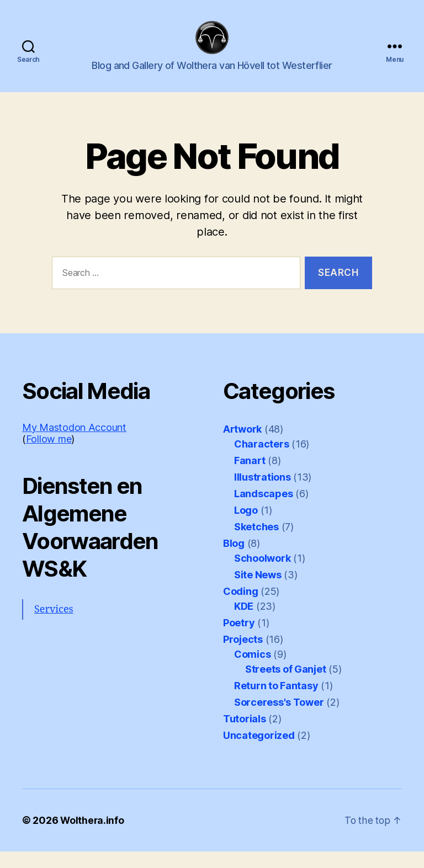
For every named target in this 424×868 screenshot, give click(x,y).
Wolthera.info (93, 837)
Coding (240, 608)
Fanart (250, 477)
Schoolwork (262, 575)
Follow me (49, 456)
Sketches (256, 543)
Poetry (239, 639)
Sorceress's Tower (279, 719)
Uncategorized (259, 752)
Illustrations (263, 494)
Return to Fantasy (276, 702)
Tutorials (245, 735)
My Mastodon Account (74, 444)
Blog (234, 560)
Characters (261, 460)
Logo (246, 527)
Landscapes (263, 510)
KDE (244, 623)
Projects (243, 656)
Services (54, 626)
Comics (252, 671)
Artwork (242, 446)
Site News (258, 591)
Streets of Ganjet (285, 686)
